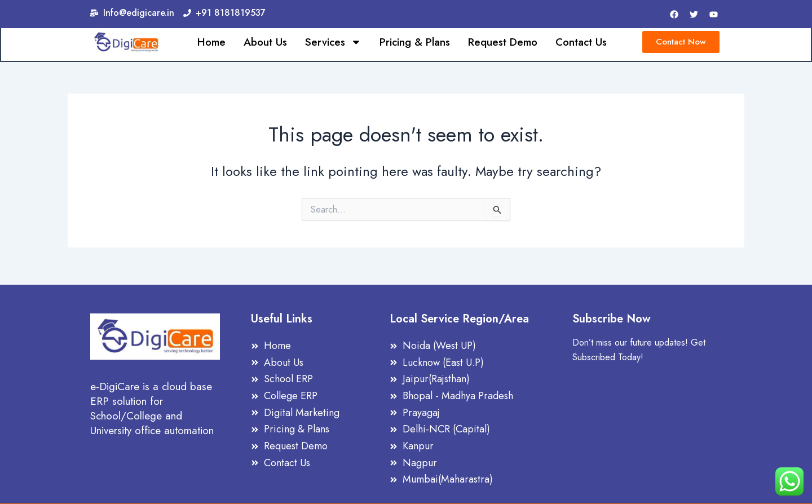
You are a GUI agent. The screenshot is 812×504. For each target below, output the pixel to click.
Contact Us (581, 43)
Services (333, 43)
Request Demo (503, 43)
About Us (265, 43)
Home (211, 43)
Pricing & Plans (415, 43)
